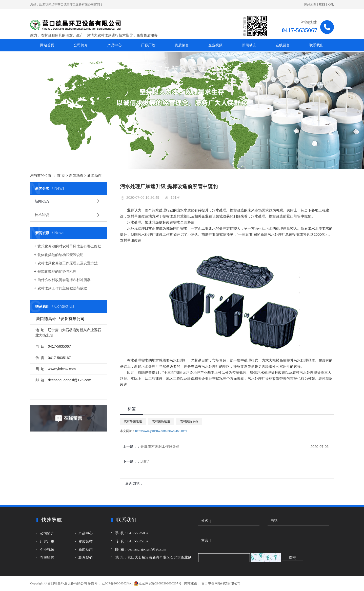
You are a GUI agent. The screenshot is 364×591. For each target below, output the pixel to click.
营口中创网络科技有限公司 (221, 583)
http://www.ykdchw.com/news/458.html (161, 431)
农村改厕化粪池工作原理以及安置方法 (68, 263)
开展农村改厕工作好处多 (160, 446)
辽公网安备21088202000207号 (158, 583)
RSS (322, 5)
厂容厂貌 (148, 45)
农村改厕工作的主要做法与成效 (62, 288)
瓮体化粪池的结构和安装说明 (60, 255)
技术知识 (42, 215)
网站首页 (47, 45)
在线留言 (283, 45)
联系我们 (316, 45)
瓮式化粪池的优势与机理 (57, 271)
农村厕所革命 (189, 421)
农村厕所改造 (161, 421)
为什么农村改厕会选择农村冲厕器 (64, 280)
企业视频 (215, 45)
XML (331, 5)
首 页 (61, 175)
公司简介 (81, 45)
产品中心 (114, 45)
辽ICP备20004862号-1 (117, 583)
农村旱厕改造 (133, 421)
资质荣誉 (182, 45)
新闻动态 (249, 45)
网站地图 (310, 5)
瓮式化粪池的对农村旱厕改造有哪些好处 (69, 246)
